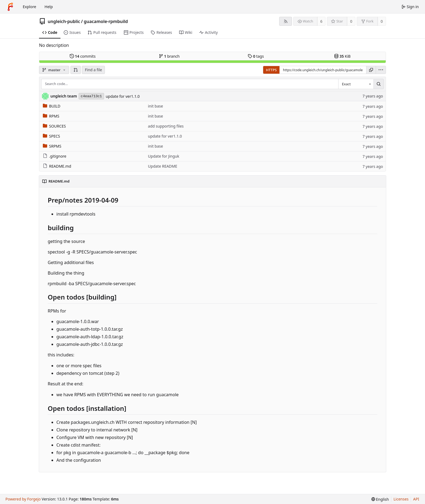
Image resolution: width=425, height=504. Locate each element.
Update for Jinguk (164, 156)
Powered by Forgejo (23, 499)
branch (169, 56)
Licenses (401, 499)
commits (83, 56)
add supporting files (166, 126)
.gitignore (55, 156)
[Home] (10, 7)
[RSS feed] (286, 21)
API (416, 499)
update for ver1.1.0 (123, 96)
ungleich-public (64, 21)
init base (156, 106)
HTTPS (271, 70)
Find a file (93, 70)
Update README (163, 166)
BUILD (52, 106)
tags (256, 56)
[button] (76, 70)
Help (49, 7)
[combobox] (356, 84)
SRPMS (52, 146)
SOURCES (54, 126)
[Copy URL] (371, 70)
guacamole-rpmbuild (106, 21)
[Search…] (379, 84)
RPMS (51, 116)
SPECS (51, 136)
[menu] (381, 70)
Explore (29, 7)
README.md (57, 166)
